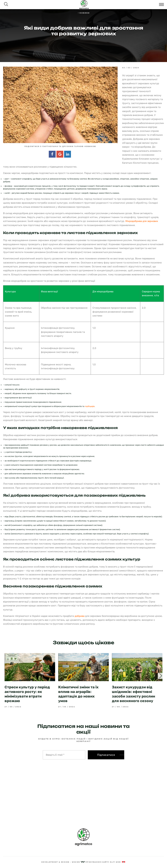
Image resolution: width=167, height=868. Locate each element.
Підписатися (106, 755)
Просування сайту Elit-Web (105, 862)
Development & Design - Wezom (63, 862)
